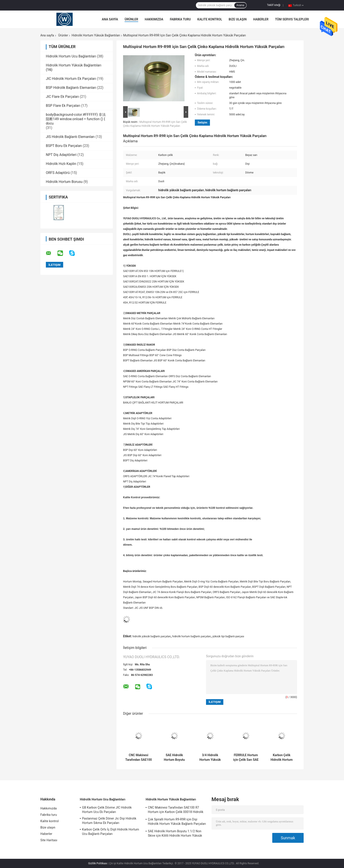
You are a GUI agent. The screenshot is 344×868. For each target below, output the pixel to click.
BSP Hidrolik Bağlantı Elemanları (71, 88)
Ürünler (131, 19)
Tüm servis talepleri (292, 19)
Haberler (261, 19)
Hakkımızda (154, 19)
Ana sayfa (110, 19)
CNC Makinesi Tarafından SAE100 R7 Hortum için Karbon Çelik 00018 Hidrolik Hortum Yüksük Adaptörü (139, 757)
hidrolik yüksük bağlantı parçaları (152, 636)
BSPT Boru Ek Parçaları (64, 146)
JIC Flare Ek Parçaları (62, 97)
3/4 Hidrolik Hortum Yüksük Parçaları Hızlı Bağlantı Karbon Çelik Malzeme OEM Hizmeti (210, 757)
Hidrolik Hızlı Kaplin (61, 164)
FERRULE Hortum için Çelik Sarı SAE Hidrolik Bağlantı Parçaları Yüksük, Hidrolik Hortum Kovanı (246, 757)
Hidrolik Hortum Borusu (64, 182)
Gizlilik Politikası (98, 863)
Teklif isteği (274, 5)
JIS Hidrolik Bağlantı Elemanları (70, 137)
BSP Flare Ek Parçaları (63, 106)
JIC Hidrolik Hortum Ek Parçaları (71, 79)
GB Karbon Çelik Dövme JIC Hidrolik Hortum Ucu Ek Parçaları (107, 810)
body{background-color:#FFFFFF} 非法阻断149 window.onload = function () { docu (76, 119)
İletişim (202, 122)
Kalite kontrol (210, 19)
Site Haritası (49, 840)
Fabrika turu (180, 19)
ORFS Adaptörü (58, 173)
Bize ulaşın (238, 19)
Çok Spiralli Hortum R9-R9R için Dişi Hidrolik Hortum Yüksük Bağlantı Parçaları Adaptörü (177, 822)
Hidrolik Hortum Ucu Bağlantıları (71, 56)
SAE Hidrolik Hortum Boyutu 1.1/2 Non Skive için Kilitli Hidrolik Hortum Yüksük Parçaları (174, 757)
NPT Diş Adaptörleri (61, 155)
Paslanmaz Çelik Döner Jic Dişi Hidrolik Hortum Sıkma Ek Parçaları (109, 821)
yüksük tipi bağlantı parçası (228, 636)
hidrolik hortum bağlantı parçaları (192, 636)
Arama (240, 5)
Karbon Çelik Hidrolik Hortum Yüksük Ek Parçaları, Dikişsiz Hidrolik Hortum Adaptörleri (282, 757)
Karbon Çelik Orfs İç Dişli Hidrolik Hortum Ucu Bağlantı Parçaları (111, 832)
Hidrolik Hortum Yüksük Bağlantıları (96, 35)
